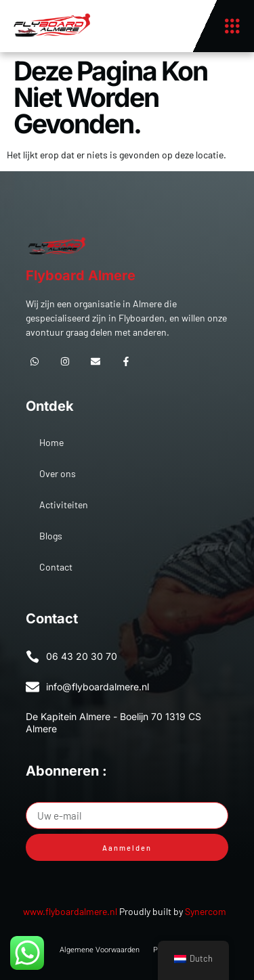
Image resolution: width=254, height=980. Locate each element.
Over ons (58, 473)
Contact (56, 567)
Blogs (51, 536)
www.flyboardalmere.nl (70, 911)
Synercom (206, 911)
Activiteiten (64, 505)
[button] (232, 26)
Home (51, 442)
